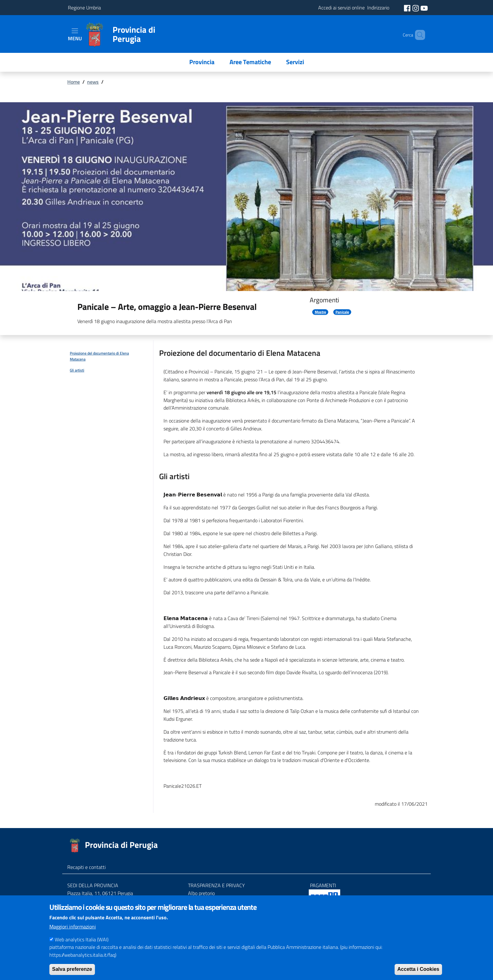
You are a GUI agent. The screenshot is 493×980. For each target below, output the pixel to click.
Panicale (342, 312)
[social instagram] (416, 8)
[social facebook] (408, 8)
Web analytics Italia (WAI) (82, 947)
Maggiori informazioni (73, 934)
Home (74, 82)
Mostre (320, 312)
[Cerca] (418, 35)
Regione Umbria (84, 8)
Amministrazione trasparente (219, 901)
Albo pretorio (201, 893)
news (93, 82)
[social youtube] (424, 8)
